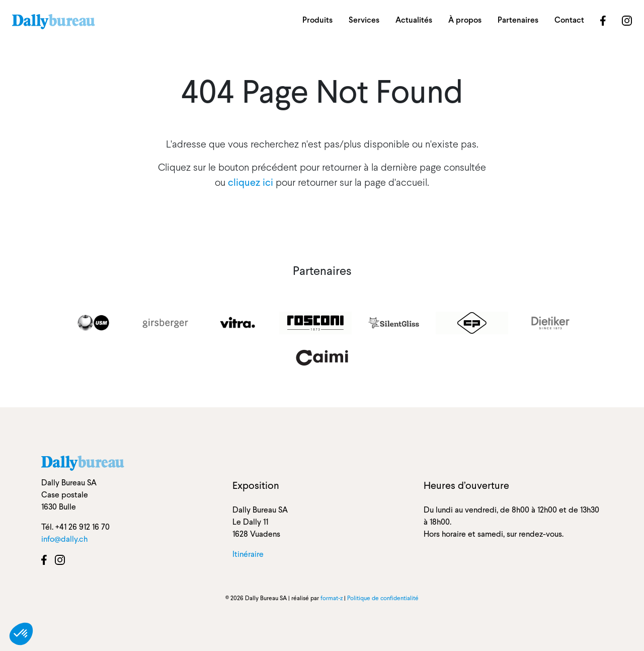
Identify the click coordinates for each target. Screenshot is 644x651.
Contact (569, 20)
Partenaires (518, 20)
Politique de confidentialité (383, 598)
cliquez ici (251, 182)
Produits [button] (317, 20)
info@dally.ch (64, 539)
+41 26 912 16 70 (83, 527)
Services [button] (364, 20)
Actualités (414, 20)
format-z (332, 598)
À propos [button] (465, 20)
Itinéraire (248, 554)
